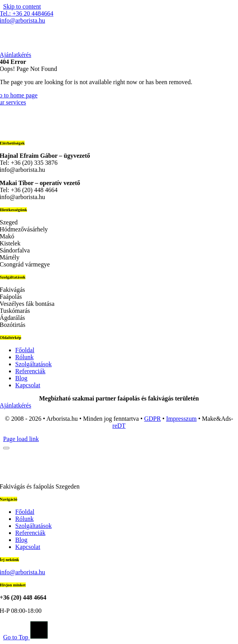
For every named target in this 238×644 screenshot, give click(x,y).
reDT (119, 426)
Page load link (21, 439)
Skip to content (22, 6)
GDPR (152, 419)
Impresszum (181, 419)
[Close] (6, 448)
